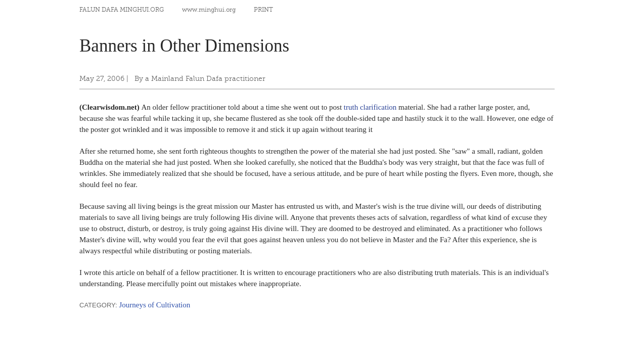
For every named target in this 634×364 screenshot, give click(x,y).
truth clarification (370, 107)
